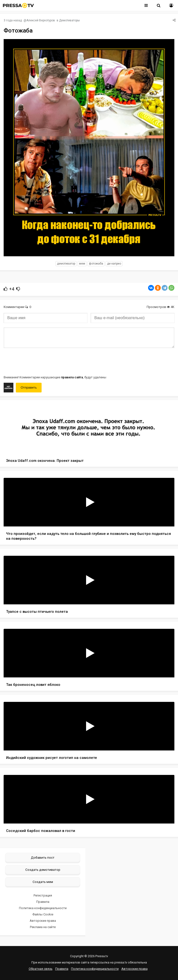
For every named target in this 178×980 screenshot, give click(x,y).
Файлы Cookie (43, 914)
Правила (43, 902)
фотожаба (96, 264)
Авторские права (43, 921)
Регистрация (43, 895)
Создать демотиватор (43, 870)
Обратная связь (41, 969)
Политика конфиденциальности (43, 908)
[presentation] (41, 361)
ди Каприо (114, 264)
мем (82, 264)
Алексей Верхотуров (41, 20)
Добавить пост (43, 857)
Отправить (29, 387)
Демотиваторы (69, 20)
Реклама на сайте (43, 927)
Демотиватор (66, 264)
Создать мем (43, 882)
